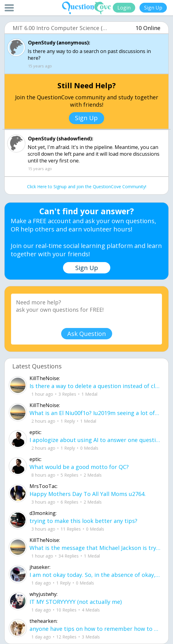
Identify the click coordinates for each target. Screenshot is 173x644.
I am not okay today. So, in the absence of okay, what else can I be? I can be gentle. (95, 575)
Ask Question (87, 334)
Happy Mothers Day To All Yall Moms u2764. (88, 494)
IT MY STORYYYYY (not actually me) (76, 602)
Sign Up (153, 8)
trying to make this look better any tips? (83, 521)
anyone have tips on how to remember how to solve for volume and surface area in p (95, 629)
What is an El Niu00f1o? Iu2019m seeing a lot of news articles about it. (95, 413)
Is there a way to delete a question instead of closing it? (95, 386)
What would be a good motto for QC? (79, 467)
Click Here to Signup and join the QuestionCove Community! (87, 187)
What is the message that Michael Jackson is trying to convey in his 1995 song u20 (95, 548)
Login (124, 8)
